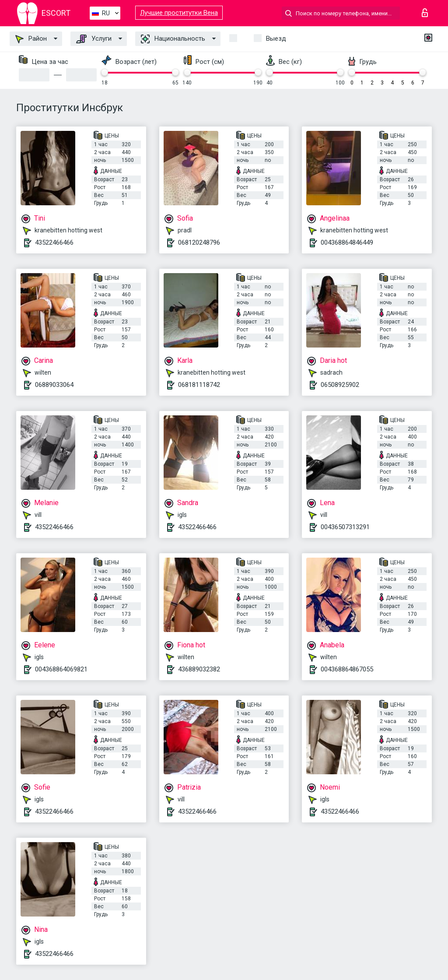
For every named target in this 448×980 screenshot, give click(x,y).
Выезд (276, 39)
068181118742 (199, 385)
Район (31, 39)
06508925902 (340, 385)
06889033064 (54, 385)
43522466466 (54, 242)
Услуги (94, 39)
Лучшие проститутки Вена (179, 13)
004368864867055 (347, 669)
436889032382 (199, 669)
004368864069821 (61, 669)
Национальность (173, 39)
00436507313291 (345, 527)
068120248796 (199, 242)
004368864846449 (347, 242)
